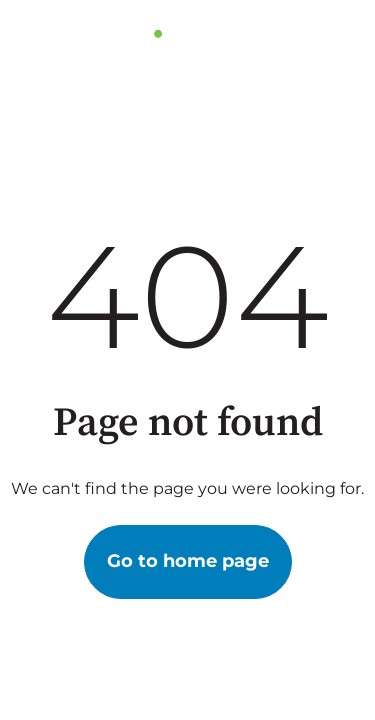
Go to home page (188, 561)
